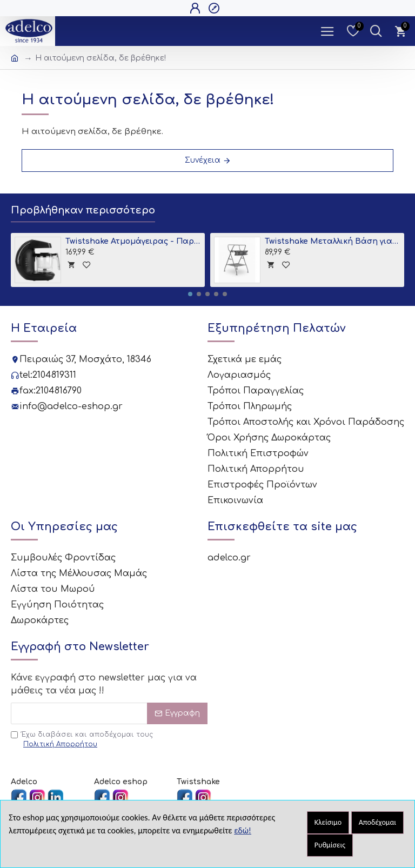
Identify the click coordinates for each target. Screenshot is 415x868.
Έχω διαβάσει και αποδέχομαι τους (82, 740)
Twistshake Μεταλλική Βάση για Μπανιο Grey (333, 241)
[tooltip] (71, 265)
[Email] (109, 713)
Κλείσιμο (328, 822)
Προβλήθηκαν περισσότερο (83, 210)
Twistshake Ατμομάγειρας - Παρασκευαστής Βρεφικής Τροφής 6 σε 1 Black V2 (133, 241)
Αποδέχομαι (378, 822)
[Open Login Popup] (196, 8)
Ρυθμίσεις (330, 845)
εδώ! (243, 830)
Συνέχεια (203, 160)
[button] (190, 294)
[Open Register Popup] (215, 8)
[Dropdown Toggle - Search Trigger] (376, 31)
